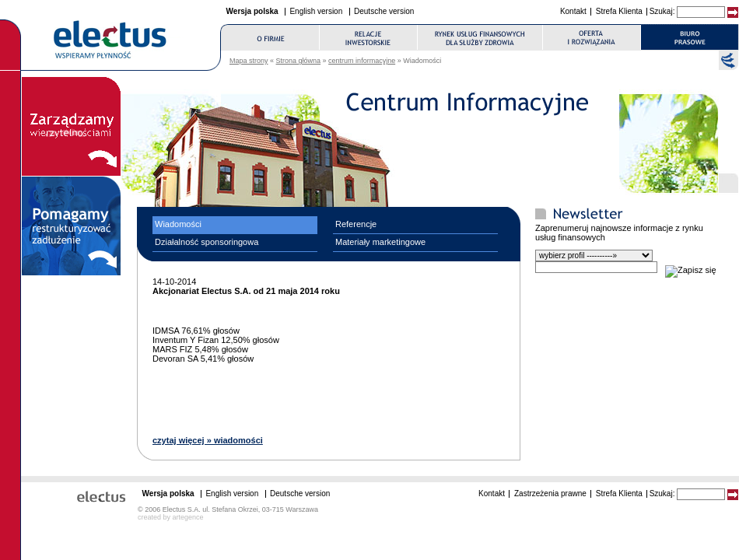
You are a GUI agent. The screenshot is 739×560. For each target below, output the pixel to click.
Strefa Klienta (619, 11)
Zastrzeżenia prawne (550, 493)
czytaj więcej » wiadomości (208, 440)
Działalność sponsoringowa (207, 242)
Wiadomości (178, 224)
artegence (188, 517)
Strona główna (299, 61)
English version (316, 11)
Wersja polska (252, 11)
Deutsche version (384, 11)
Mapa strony (249, 61)
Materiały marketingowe (380, 242)
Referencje (356, 224)
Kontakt (573, 11)
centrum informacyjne (362, 61)
